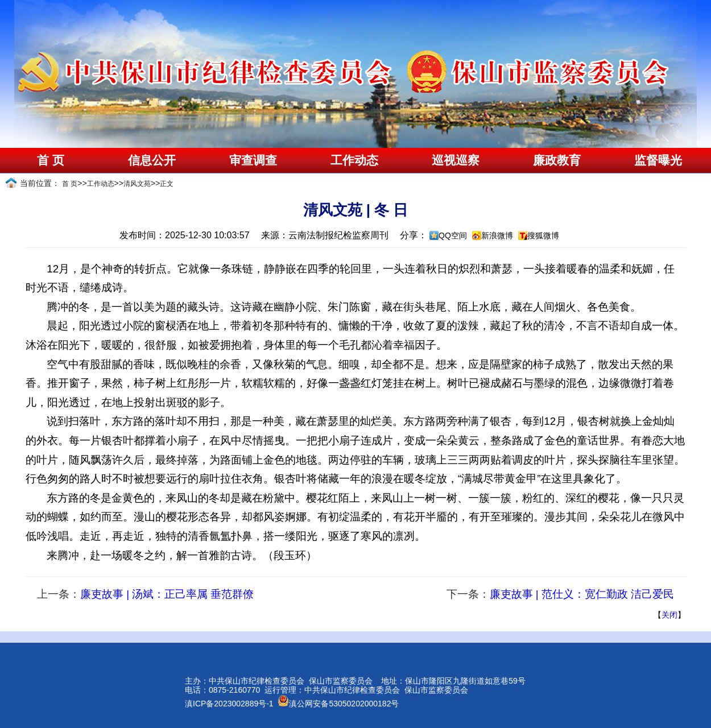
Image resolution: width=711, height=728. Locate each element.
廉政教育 (557, 160)
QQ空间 (453, 235)
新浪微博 (497, 235)
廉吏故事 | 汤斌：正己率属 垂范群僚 (167, 594)
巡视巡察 (456, 160)
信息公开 (152, 160)
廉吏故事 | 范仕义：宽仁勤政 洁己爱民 (582, 594)
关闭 (669, 615)
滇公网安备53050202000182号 (338, 704)
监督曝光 (658, 160)
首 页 (50, 160)
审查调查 (253, 160)
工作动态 (354, 160)
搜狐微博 (543, 235)
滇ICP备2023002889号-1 (229, 704)
